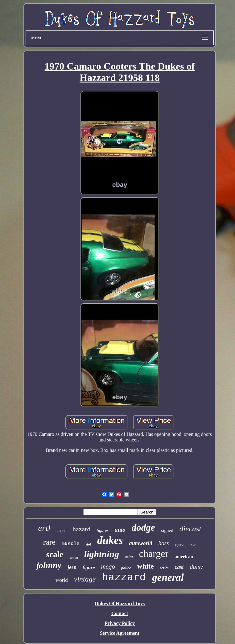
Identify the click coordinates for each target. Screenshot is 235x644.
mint (129, 557)
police (126, 568)
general (168, 578)
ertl (44, 528)
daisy (196, 567)
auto (120, 530)
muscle (71, 544)
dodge (143, 527)
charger (154, 553)
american (184, 557)
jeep (72, 567)
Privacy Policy (120, 623)
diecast (190, 529)
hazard (82, 529)
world (62, 580)
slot (88, 544)
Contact (120, 613)
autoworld (141, 543)
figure (89, 568)
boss (164, 543)
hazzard (124, 578)
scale (55, 554)
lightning (102, 554)
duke (193, 545)
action (74, 557)
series (164, 568)
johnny (49, 565)
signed (167, 530)
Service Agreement (120, 633)
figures (103, 531)
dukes (110, 540)
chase (62, 531)
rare (49, 542)
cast (179, 567)
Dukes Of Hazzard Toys (120, 604)
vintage (85, 579)
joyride (179, 545)
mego (108, 566)
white (146, 566)
